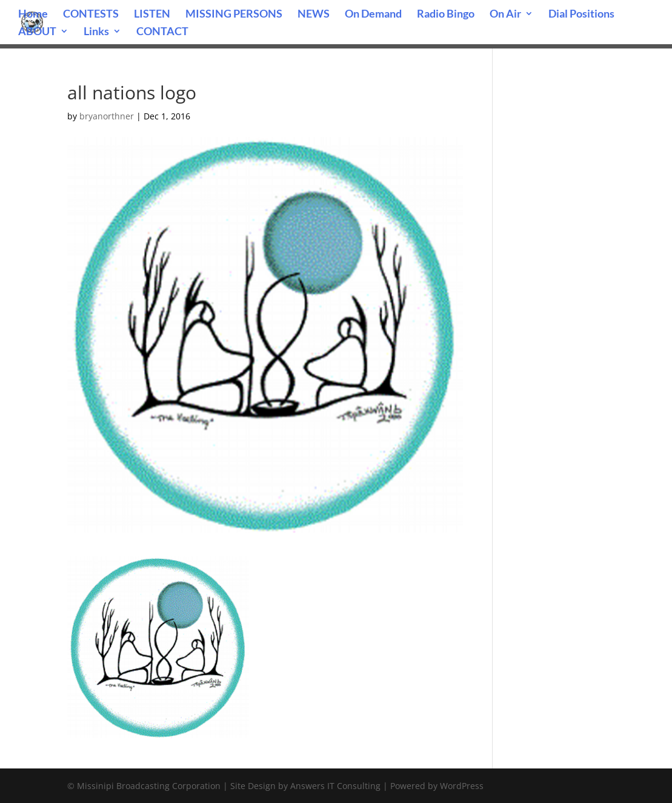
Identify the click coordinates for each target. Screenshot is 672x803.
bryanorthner (107, 116)
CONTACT (162, 32)
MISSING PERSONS (234, 15)
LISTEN (152, 15)
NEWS (314, 15)
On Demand (373, 15)
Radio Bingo (446, 15)
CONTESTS (91, 15)
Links (96, 32)
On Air (505, 15)
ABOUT (37, 32)
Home (33, 15)
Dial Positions (581, 15)
